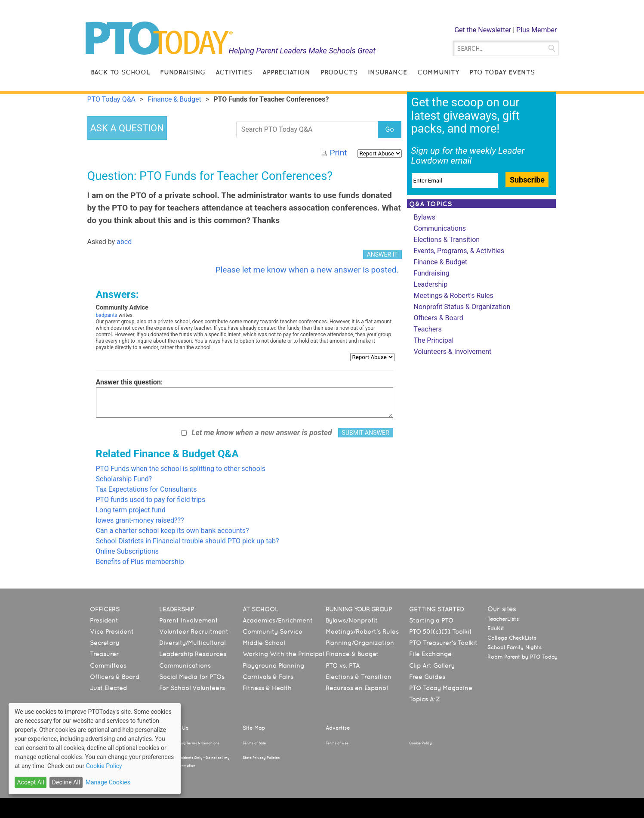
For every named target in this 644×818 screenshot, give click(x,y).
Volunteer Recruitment (194, 632)
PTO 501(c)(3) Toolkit (441, 632)
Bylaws (425, 217)
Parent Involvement (189, 620)
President (104, 620)
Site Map (254, 728)
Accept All (31, 782)
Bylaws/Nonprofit (352, 620)
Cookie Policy (421, 743)
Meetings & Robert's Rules (454, 296)
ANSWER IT (382, 254)
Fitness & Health (267, 688)
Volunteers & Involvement (453, 352)
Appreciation (286, 72)
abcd (124, 242)
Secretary (105, 643)
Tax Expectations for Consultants (146, 489)
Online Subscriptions (128, 551)
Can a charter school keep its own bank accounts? (173, 531)
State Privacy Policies (261, 758)
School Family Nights (515, 648)
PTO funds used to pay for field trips (151, 500)
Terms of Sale (254, 743)
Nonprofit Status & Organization (462, 307)
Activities (234, 72)
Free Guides (427, 677)
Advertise (338, 728)
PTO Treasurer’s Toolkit (443, 643)
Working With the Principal (283, 654)
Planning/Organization (360, 643)
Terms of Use (337, 743)
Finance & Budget (441, 262)
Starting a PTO (431, 620)
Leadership (431, 284)
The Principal (434, 340)
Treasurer (104, 654)
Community (438, 72)
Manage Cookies (108, 782)
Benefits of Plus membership (140, 562)
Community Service (273, 632)
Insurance (387, 72)
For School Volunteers (192, 688)
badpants (107, 315)
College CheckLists (512, 638)
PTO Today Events (502, 72)
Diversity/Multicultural (192, 643)
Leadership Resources (193, 654)
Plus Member (536, 30)
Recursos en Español (357, 688)
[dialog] (95, 749)
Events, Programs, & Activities (459, 251)
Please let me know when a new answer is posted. (307, 270)
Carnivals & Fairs (268, 677)
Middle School (264, 643)
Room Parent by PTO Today (522, 657)
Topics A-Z (424, 699)
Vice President (112, 632)
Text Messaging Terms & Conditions (189, 743)
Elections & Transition (447, 240)
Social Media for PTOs (192, 677)
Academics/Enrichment (278, 620)
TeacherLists (503, 619)
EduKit (496, 629)
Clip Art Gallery (432, 666)
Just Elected (108, 688)
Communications (440, 228)
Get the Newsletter (483, 30)
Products (339, 72)
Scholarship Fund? (124, 479)
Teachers (428, 329)
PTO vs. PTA (343, 666)
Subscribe (527, 180)
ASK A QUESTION (127, 128)
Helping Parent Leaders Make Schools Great (302, 51)
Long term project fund (131, 510)
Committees (108, 666)
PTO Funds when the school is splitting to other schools (181, 469)
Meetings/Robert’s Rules (362, 632)
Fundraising (183, 72)
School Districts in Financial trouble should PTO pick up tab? (188, 541)
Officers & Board (439, 318)
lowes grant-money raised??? (140, 520)
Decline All (66, 782)
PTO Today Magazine (441, 688)
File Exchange (430, 654)
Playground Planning (273, 666)
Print (338, 153)
